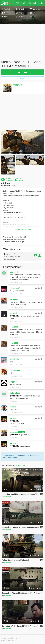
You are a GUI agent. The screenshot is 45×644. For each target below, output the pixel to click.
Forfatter (22, 432)
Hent (23, 72)
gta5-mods (14, 272)
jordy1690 (14, 327)
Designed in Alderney (9, 638)
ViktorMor (18, 85)
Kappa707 (14, 382)
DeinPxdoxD (15, 393)
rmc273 (13, 407)
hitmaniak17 (15, 288)
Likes (21, 180)
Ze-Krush (14, 313)
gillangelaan (15, 370)
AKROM (13, 418)
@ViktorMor (15, 316)
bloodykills (14, 359)
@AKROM (14, 435)
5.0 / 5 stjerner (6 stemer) (9, 185)
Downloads (10, 180)
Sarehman (14, 299)
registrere (31, 455)
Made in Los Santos (8, 641)
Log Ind (20, 455)
